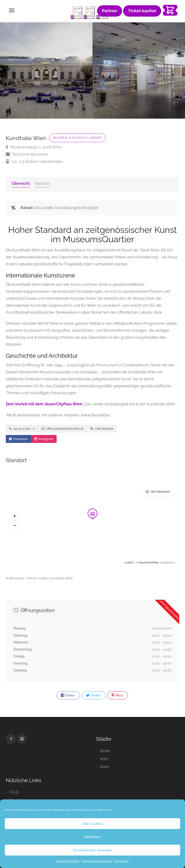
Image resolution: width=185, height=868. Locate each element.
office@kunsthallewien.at (63, 429)
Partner (110, 11)
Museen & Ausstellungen (77, 138)
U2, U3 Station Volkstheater (34, 161)
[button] (15, 516)
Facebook (18, 439)
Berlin (105, 751)
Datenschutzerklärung (96, 861)
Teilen (68, 696)
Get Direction (160, 492)
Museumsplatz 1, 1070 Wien (34, 147)
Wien (105, 767)
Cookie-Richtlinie (68, 861)
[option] (139, 70)
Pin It (117, 696)
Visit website (102, 429)
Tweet (93, 696)
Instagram (44, 439)
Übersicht (21, 183)
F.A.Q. (14, 792)
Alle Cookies (92, 824)
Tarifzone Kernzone (27, 154)
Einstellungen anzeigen (92, 850)
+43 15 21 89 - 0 (22, 429)
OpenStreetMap (149, 563)
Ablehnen (92, 837)
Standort (42, 183)
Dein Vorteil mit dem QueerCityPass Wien (44, 404)
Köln (104, 759)
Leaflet (129, 563)
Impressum (121, 861)
